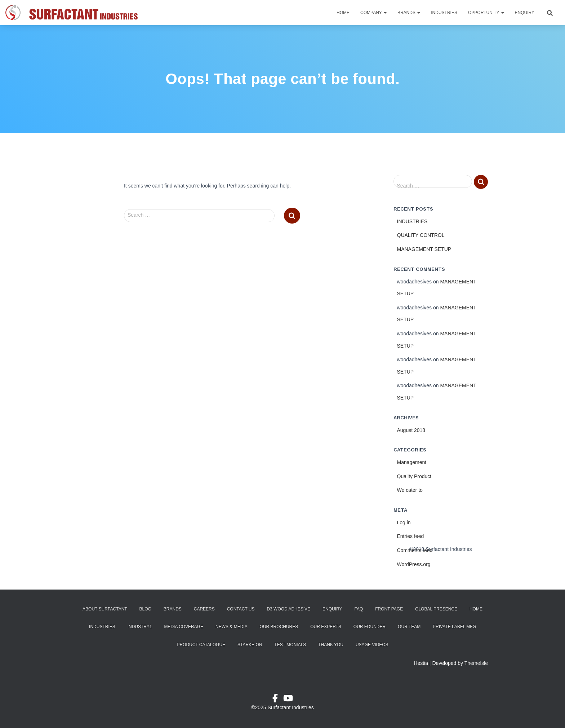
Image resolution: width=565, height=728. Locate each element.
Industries (444, 13)
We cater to (410, 490)
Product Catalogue (201, 645)
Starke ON (250, 645)
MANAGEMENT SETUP (424, 249)
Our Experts (326, 627)
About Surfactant (105, 609)
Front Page (389, 609)
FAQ (359, 609)
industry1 (140, 627)
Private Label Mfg (454, 627)
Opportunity (486, 13)
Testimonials (290, 645)
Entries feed (411, 536)
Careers (204, 609)
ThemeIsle (476, 663)
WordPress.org (414, 564)
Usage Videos (372, 645)
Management (412, 462)
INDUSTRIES (412, 221)
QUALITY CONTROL (421, 235)
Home (343, 13)
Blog (145, 609)
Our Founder (370, 627)
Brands (409, 13)
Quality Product (414, 476)
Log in (404, 522)
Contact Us (241, 609)
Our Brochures (279, 627)
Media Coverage (184, 627)
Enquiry (525, 13)
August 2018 (411, 430)
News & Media (232, 627)
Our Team (409, 627)
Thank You (331, 645)
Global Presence (436, 609)
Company (373, 13)
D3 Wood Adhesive (288, 609)
